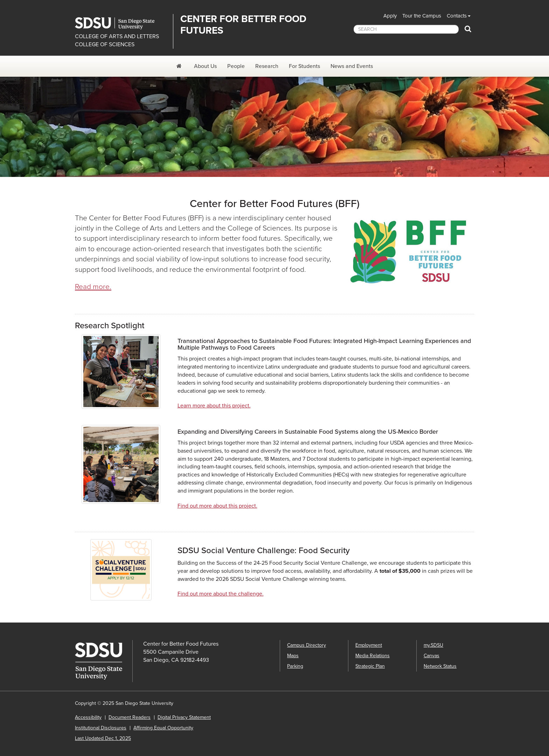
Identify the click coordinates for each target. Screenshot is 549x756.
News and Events (352, 66)
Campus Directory (307, 645)
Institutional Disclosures (101, 728)
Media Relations (373, 656)
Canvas (432, 656)
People (236, 66)
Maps (293, 656)
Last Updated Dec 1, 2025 (103, 738)
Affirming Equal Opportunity (163, 728)
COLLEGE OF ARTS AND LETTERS (117, 36)
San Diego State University (121, 23)
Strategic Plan (370, 666)
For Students (304, 66)
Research (267, 66)
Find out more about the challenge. (221, 594)
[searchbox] (406, 29)
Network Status (440, 666)
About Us (205, 66)
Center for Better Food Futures (243, 25)
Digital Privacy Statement (184, 717)
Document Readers (130, 717)
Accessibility (88, 717)
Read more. (93, 287)
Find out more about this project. (217, 506)
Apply (390, 16)
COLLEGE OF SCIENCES (105, 44)
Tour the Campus (422, 16)
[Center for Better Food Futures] (180, 66)
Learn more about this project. (214, 406)
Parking (295, 666)
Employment (369, 645)
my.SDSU (433, 645)
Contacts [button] (457, 16)
